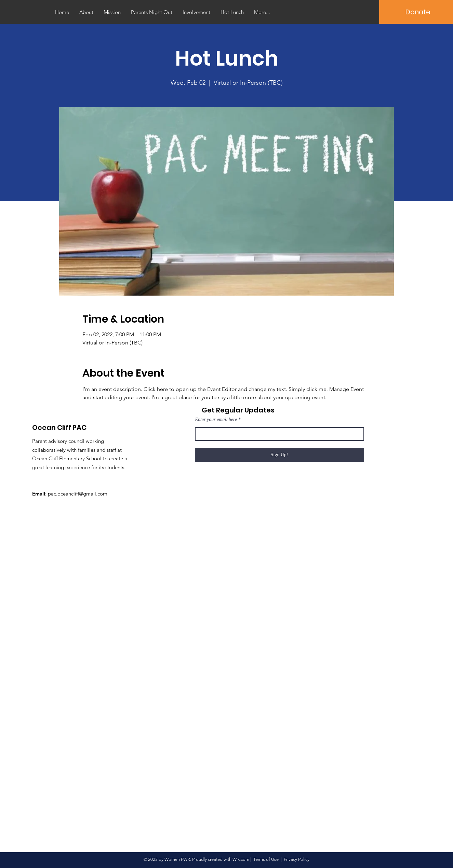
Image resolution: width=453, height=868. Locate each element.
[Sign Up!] (279, 455)
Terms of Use (266, 859)
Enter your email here (216, 420)
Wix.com (241, 859)
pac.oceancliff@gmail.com (78, 494)
